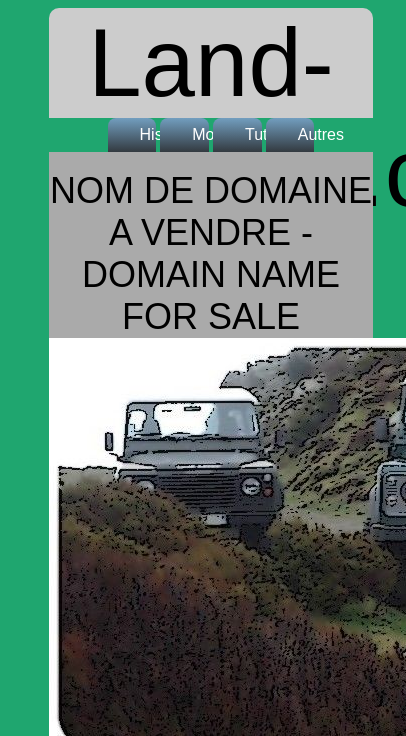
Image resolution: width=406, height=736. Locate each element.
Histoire (156, 134)
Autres (314, 134)
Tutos (261, 134)
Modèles (208, 134)
